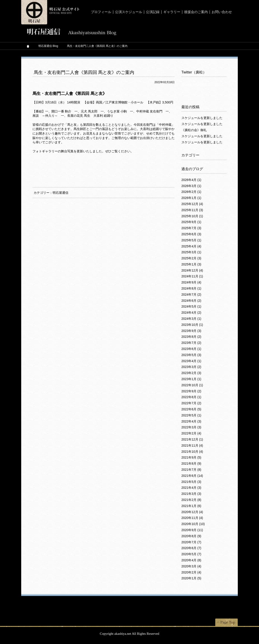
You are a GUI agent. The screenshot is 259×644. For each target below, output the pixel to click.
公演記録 (153, 12)
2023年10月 (192, 325)
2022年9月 (191, 391)
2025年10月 (192, 216)
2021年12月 (192, 439)
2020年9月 (192, 530)
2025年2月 (191, 258)
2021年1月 (191, 506)
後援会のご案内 (196, 12)
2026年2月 (191, 192)
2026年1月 (191, 198)
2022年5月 (191, 415)
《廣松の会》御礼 (194, 130)
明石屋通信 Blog (48, 46)
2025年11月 (192, 210)
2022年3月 (191, 427)
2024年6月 (191, 301)
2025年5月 (191, 240)
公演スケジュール (129, 12)
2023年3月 (191, 367)
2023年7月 (191, 343)
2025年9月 (191, 222)
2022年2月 (191, 433)
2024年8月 (191, 288)
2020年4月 (191, 560)
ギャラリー (172, 12)
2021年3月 (191, 494)
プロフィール (101, 12)
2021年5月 (191, 482)
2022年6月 (191, 409)
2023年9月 (191, 331)
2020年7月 (191, 542)
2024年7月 (191, 295)
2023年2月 (191, 373)
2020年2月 (191, 572)
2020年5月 (191, 554)
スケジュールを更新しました (202, 118)
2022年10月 (192, 385)
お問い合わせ (222, 12)
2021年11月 (192, 445)
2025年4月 (191, 246)
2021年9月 (191, 457)
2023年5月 (191, 355)
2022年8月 (191, 397)
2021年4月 (191, 488)
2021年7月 (191, 470)
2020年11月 (192, 518)
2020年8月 (191, 536)
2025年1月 (191, 264)
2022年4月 (191, 421)
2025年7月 (191, 228)
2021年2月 (191, 500)
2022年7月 (191, 403)
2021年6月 (192, 476)
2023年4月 (191, 361)
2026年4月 (191, 180)
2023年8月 (191, 337)
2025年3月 (191, 252)
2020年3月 (191, 566)
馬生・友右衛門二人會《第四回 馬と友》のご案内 (84, 72)
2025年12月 (192, 204)
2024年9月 (191, 282)
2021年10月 (192, 452)
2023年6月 (191, 349)
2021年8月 (191, 464)
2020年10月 (193, 524)
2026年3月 (191, 186)
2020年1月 (191, 578)
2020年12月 (192, 512)
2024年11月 (192, 276)
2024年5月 (191, 306)
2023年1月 (191, 379)
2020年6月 (191, 548)
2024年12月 (192, 270)
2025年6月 (191, 234)
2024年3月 (191, 319)
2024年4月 (191, 313)
